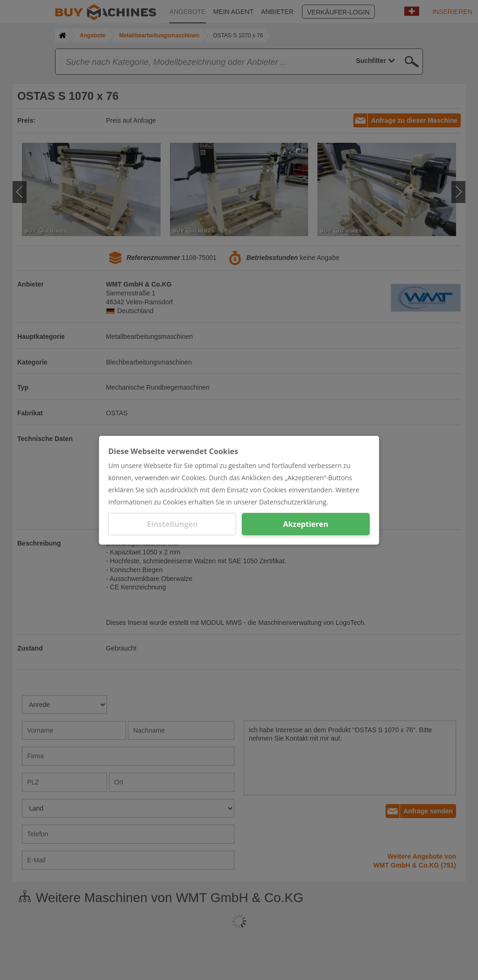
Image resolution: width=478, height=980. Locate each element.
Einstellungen (172, 524)
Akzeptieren (306, 524)
